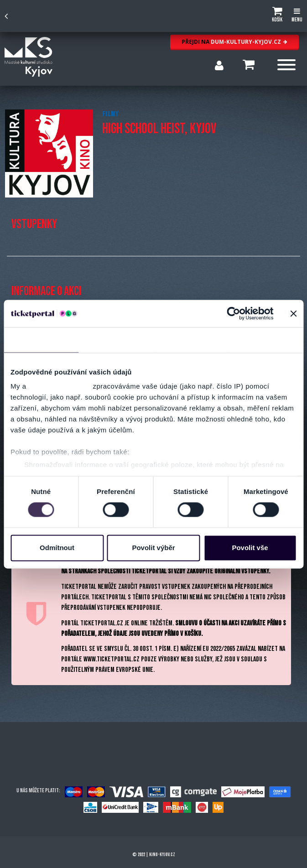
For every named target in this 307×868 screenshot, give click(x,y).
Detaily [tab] (116, 340)
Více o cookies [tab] (266, 340)
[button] (277, 16)
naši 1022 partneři (60, 386)
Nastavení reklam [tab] (191, 340)
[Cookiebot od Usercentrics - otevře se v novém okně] (233, 313)
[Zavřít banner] (293, 313)
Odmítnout (57, 548)
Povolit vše (250, 548)
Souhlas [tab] (41, 340)
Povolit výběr (153, 548)
